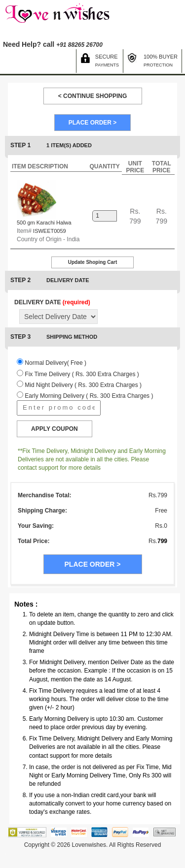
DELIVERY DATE (52, 302)
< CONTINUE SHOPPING (93, 96)
